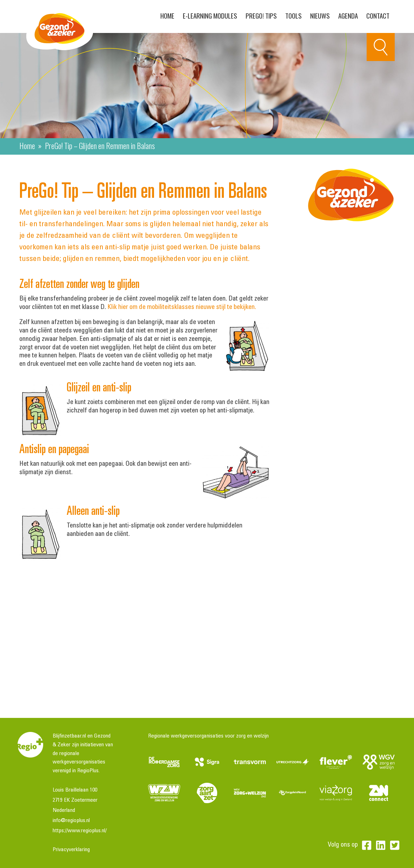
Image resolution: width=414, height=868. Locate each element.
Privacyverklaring (71, 850)
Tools (293, 15)
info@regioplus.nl (71, 821)
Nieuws (320, 15)
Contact (378, 15)
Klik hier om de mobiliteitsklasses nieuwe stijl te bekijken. (182, 307)
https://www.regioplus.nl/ (80, 831)
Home (167, 15)
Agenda (348, 15)
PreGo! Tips (261, 15)
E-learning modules (210, 15)
